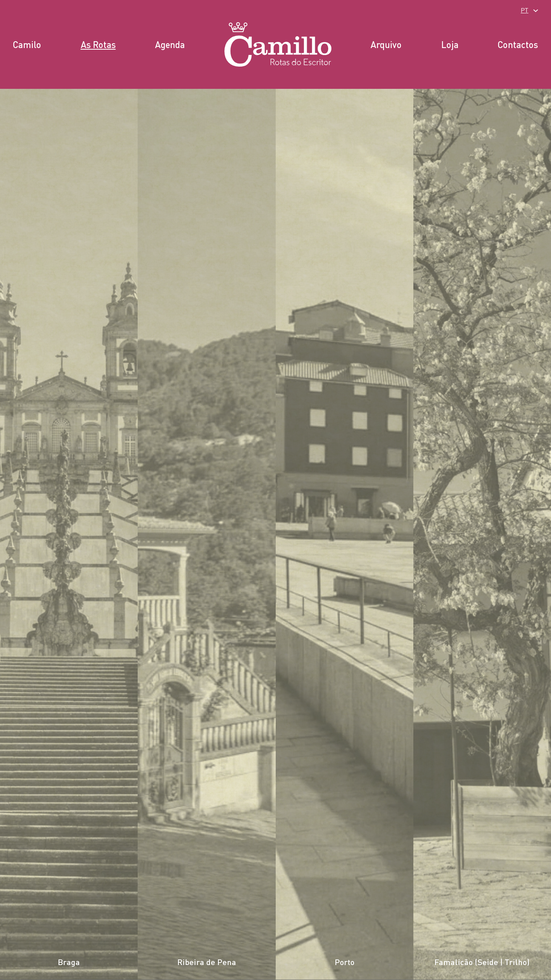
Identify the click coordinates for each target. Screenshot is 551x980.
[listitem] (69, 534)
